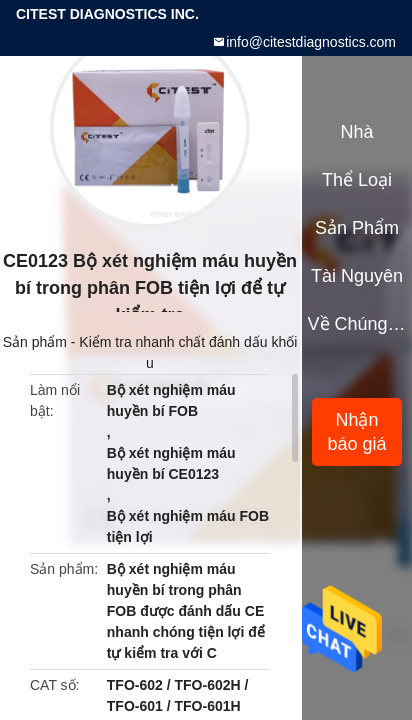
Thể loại (357, 180)
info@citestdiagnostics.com (311, 42)
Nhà (356, 132)
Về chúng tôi (357, 324)
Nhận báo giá (356, 432)
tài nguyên (357, 276)
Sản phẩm (35, 342)
